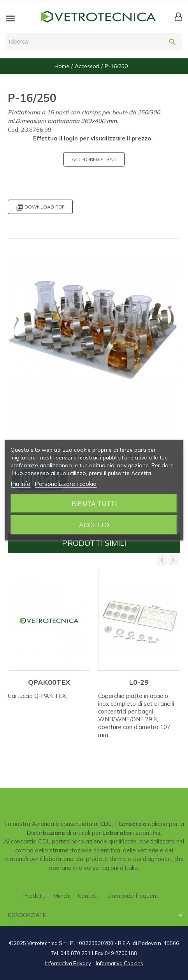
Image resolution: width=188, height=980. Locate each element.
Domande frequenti (133, 896)
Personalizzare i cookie (66, 484)
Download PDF (40, 208)
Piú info (20, 484)
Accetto (94, 525)
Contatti (89, 896)
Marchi (62, 896)
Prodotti (34, 896)
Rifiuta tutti (94, 503)
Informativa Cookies (119, 963)
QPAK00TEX (49, 682)
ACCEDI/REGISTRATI (94, 159)
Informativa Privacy (68, 963)
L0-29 (139, 682)
